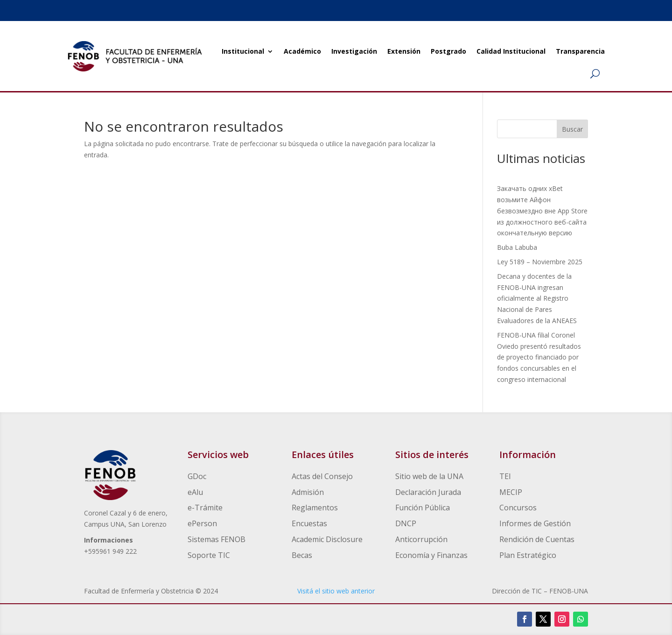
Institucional (243, 51)
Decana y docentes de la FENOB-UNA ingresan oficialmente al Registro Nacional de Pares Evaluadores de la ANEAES (537, 298)
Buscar (572, 129)
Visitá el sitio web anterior (336, 591)
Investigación (354, 51)
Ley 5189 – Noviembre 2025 (540, 262)
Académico (302, 51)
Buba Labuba (517, 247)
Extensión (404, 51)
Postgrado (448, 51)
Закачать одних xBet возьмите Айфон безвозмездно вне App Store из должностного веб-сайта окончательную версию (542, 211)
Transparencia (580, 51)
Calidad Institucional (511, 51)
